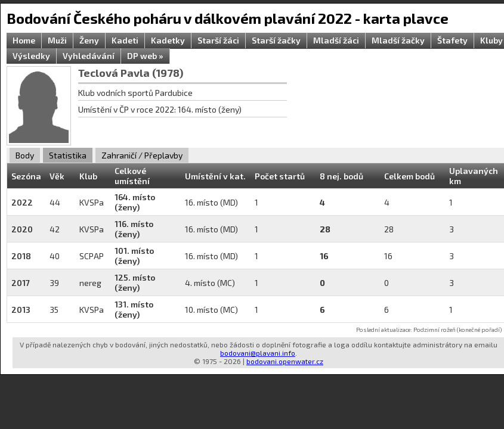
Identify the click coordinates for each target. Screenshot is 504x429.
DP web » (145, 56)
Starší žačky (276, 40)
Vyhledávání (89, 56)
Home (24, 40)
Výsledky (31, 56)
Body (25, 155)
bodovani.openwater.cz (285, 361)
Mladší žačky (398, 40)
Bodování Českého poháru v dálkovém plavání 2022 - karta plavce (228, 18)
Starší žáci (218, 40)
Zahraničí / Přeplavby (142, 155)
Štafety (452, 40)
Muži (57, 40)
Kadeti (125, 40)
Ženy (89, 40)
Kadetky (168, 40)
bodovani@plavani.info (258, 353)
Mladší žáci (336, 40)
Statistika (68, 155)
